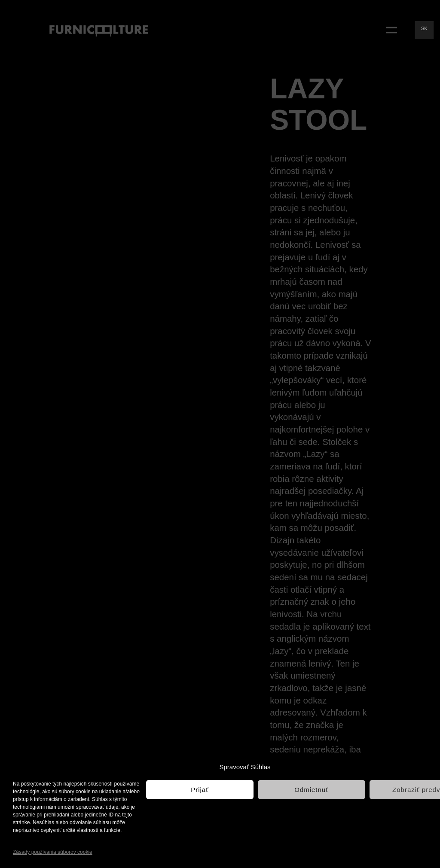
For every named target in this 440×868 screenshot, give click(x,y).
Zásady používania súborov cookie (53, 852)
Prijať (200, 790)
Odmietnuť (312, 790)
